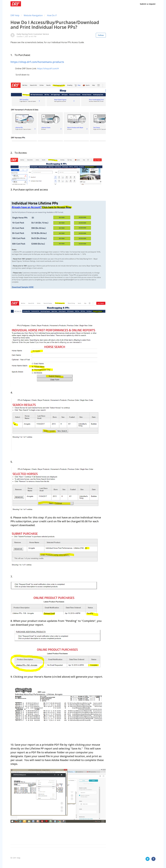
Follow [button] (101, 35)
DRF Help (15, 15)
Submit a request (148, 4)
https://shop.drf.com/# (48, 69)
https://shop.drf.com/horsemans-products (37, 62)
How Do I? (52, 15)
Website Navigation (33, 15)
